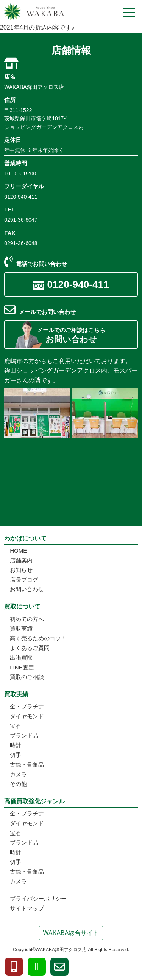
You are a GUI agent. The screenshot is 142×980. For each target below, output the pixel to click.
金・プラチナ (27, 706)
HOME (18, 551)
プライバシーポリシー (38, 898)
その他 (18, 784)
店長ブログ (24, 580)
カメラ (18, 774)
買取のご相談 (27, 677)
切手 (16, 755)
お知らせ (21, 570)
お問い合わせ (71, 335)
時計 (16, 745)
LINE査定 (22, 667)
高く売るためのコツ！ (38, 638)
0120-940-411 (71, 284)
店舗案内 (21, 560)
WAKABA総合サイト (71, 933)
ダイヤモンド (27, 716)
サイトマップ (27, 908)
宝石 (16, 726)
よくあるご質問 (30, 648)
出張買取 (21, 658)
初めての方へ (27, 619)
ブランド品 (24, 735)
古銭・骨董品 (27, 765)
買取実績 (21, 628)
